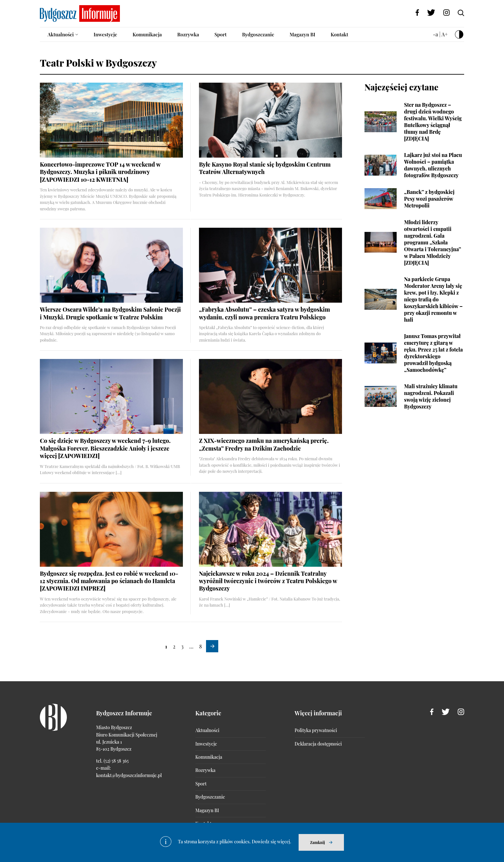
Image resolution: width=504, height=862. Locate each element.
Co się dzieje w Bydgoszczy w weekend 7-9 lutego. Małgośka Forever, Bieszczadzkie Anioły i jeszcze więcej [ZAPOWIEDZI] (105, 448)
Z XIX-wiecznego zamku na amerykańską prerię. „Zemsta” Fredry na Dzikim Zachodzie (264, 444)
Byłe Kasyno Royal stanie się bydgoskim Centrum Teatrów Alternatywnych (265, 168)
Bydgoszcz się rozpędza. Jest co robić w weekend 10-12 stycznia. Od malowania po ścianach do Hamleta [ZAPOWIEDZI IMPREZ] (109, 581)
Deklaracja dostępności (318, 744)
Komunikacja (147, 34)
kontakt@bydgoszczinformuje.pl (129, 775)
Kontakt (340, 34)
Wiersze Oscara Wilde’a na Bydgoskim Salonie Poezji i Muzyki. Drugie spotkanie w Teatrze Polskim (110, 313)
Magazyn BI (302, 34)
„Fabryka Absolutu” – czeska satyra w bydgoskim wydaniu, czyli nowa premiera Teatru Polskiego (265, 313)
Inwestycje (105, 34)
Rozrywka (188, 34)
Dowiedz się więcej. (271, 842)
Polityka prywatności (316, 730)
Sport (221, 34)
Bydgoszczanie (258, 34)
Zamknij (318, 842)
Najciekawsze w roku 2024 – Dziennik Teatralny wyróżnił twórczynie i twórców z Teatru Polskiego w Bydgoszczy (268, 581)
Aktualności (61, 34)
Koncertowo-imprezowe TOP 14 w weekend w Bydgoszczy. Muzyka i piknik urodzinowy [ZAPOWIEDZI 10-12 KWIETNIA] (100, 172)
